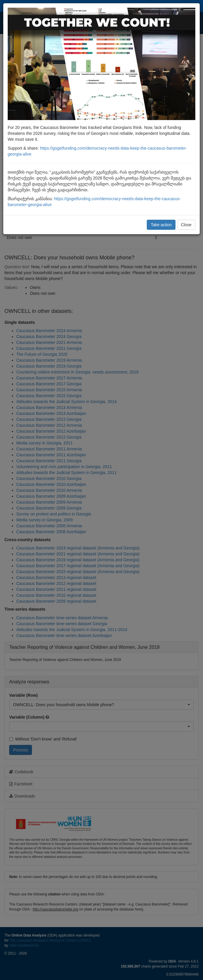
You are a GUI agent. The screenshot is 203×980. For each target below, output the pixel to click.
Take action (161, 225)
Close (186, 225)
